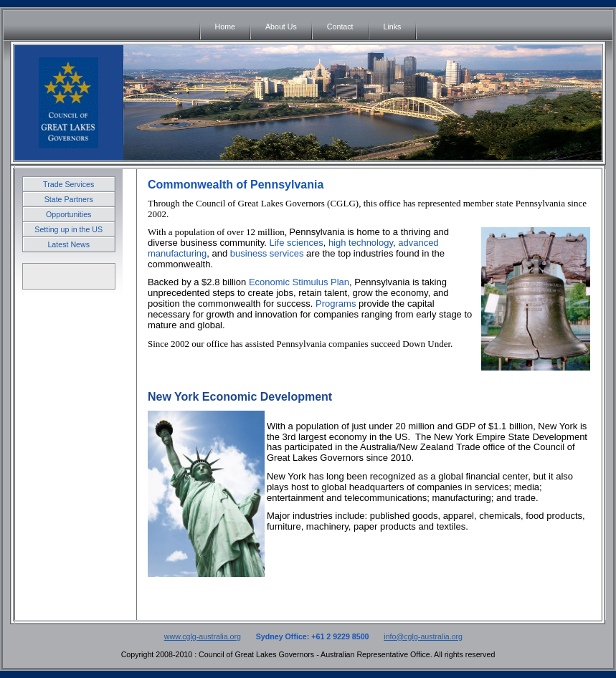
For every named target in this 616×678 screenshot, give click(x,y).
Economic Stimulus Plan (299, 282)
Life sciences (296, 243)
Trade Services (68, 184)
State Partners (69, 199)
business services (267, 253)
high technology (361, 243)
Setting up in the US (68, 229)
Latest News (68, 244)
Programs (336, 304)
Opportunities (68, 214)
